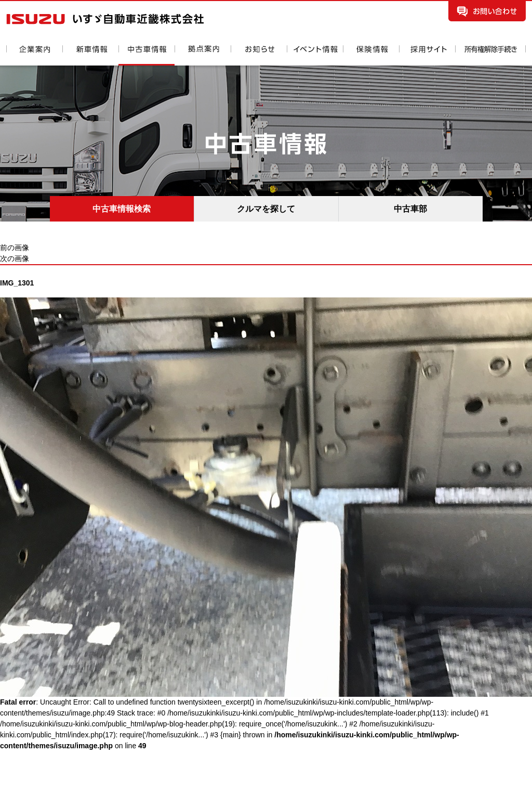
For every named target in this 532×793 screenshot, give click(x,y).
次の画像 (15, 258)
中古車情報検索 (122, 209)
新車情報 (90, 55)
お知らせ (259, 55)
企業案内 (34, 55)
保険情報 (371, 55)
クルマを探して (266, 209)
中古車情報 (147, 55)
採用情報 (427, 55)
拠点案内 (203, 55)
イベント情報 (315, 55)
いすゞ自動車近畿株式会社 (105, 19)
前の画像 (15, 248)
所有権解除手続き (490, 55)
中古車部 (410, 209)
